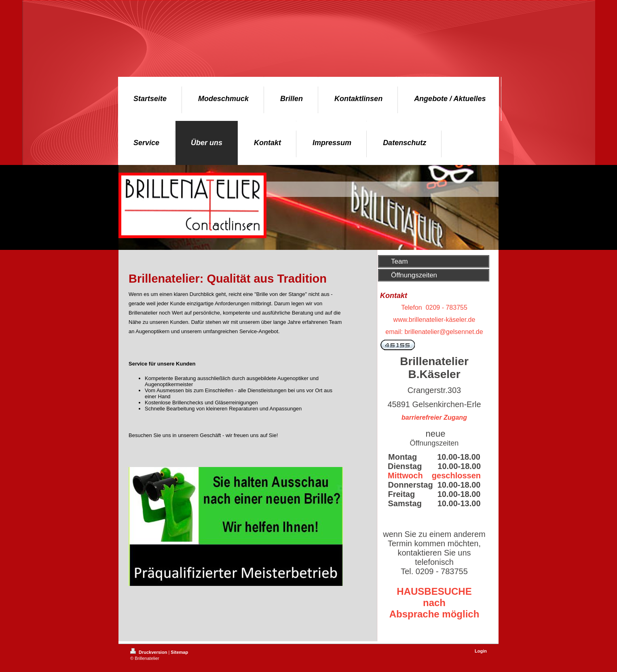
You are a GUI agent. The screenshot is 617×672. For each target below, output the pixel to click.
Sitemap (179, 652)
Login (481, 651)
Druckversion (149, 652)
